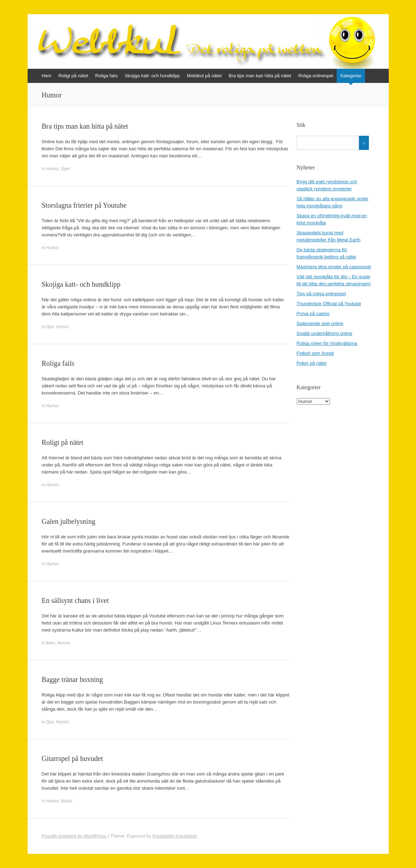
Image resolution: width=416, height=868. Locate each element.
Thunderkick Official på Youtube (329, 304)
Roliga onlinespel (316, 76)
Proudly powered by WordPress (74, 836)
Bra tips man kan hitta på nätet (260, 76)
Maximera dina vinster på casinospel (334, 267)
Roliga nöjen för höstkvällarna (327, 343)
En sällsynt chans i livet (75, 600)
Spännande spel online (320, 323)
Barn (50, 643)
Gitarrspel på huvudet (72, 758)
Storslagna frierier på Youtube (84, 205)
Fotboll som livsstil (315, 353)
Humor (52, 169)
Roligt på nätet (73, 76)
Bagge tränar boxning (72, 679)
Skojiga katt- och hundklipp (152, 76)
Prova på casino (313, 313)
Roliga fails (107, 76)
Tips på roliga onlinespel (321, 294)
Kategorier (351, 76)
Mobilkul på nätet (204, 76)
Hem (47, 76)
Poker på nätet (312, 363)
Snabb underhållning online (325, 333)
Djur (50, 327)
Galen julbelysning (69, 521)
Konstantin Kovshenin (175, 836)
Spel (65, 169)
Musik (66, 801)
